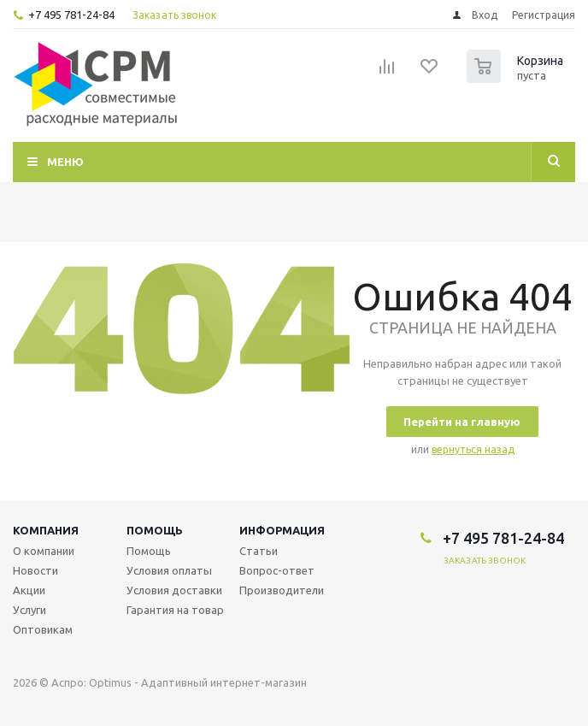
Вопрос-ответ (277, 570)
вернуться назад (473, 449)
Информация (282, 530)
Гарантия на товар (175, 610)
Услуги (29, 610)
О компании (44, 551)
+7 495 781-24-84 (71, 15)
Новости (35, 570)
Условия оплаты (169, 570)
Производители (282, 590)
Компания (46, 530)
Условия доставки (174, 590)
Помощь (155, 530)
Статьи (259, 551)
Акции (29, 590)
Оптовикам (43, 629)
